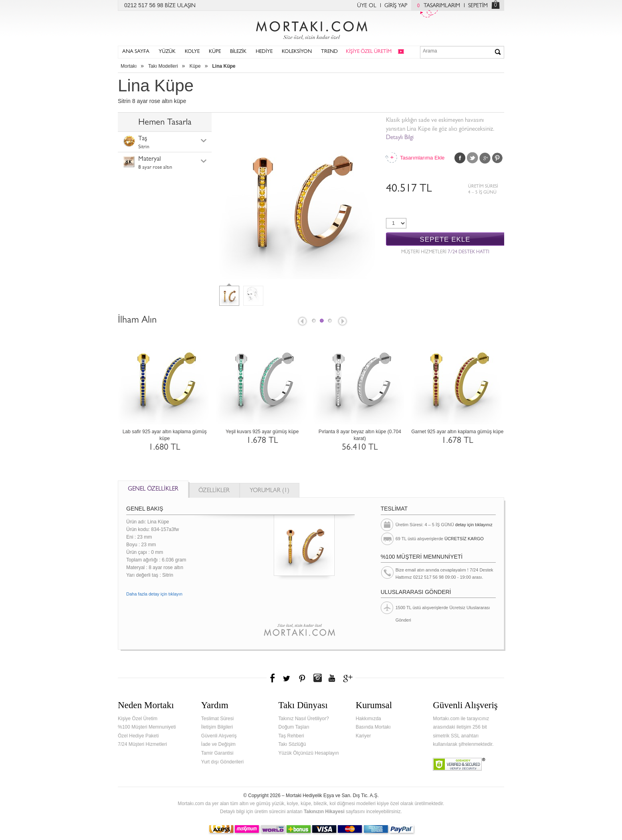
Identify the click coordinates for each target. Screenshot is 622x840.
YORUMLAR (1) (270, 491)
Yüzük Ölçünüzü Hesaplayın (309, 753)
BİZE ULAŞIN (180, 6)
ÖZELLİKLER (214, 491)
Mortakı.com (311, 28)
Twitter (473, 158)
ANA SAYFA (136, 52)
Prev (302, 322)
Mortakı (129, 66)
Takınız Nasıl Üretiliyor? (304, 719)
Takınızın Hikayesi (324, 812)
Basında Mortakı (373, 727)
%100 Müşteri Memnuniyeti (147, 727)
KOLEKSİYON (297, 52)
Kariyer (363, 736)
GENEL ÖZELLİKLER (153, 490)
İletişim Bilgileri (217, 727)
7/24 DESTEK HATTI (469, 252)
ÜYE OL (367, 6)
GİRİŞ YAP (396, 6)
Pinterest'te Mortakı (302, 678)
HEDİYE (264, 52)
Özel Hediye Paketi (138, 736)
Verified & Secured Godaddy (459, 764)
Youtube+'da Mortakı (332, 678)
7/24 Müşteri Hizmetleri (142, 744)
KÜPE (215, 52)
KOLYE (192, 52)
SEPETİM (478, 6)
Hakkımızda (368, 719)
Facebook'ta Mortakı (273, 678)
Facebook (460, 158)
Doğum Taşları (294, 727)
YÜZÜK (167, 52)
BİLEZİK (238, 52)
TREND (329, 52)
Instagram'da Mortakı (317, 678)
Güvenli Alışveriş (219, 736)
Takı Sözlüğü (292, 744)
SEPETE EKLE (445, 239)
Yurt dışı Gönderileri (222, 762)
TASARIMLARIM (437, 6)
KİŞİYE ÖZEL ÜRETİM (369, 52)
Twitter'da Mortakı (287, 678)
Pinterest (497, 158)
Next (343, 322)
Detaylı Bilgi (400, 138)
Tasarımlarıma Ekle (422, 158)
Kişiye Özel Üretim (138, 719)
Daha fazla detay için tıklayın (154, 594)
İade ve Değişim (218, 744)
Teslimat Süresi (217, 719)
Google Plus (485, 158)
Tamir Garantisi (217, 753)
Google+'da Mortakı (349, 678)
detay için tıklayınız (474, 525)
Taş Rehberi (291, 736)
